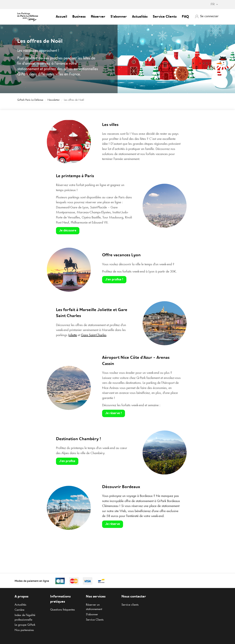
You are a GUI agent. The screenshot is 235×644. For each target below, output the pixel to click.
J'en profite (67, 461)
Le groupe (25, 625)
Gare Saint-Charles (94, 335)
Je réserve (113, 524)
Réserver (98, 17)
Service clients (130, 605)
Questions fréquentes (62, 609)
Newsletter (54, 100)
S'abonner (119, 17)
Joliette (73, 335)
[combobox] (213, 5)
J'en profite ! (114, 280)
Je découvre (68, 231)
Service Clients (165, 17)
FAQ (185, 17)
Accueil (61, 17)
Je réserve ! (114, 413)
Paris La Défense (30, 100)
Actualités (140, 17)
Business (79, 17)
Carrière (19, 610)
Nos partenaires (24, 630)
